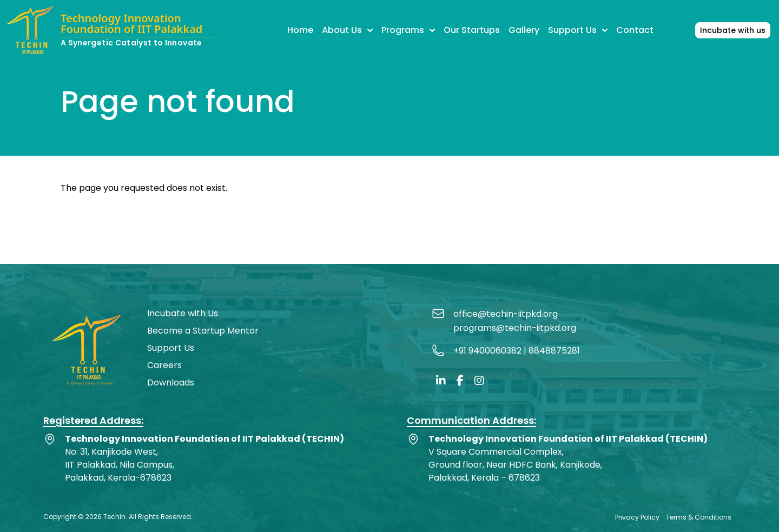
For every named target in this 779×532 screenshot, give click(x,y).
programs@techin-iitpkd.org (515, 328)
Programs (408, 30)
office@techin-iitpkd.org (506, 314)
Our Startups (472, 30)
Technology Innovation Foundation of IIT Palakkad (131, 25)
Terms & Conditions (699, 517)
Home (300, 30)
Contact (635, 30)
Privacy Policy (637, 517)
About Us (347, 30)
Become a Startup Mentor (203, 331)
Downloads (171, 383)
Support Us (578, 30)
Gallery (524, 30)
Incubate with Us (183, 313)
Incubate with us (733, 30)
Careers (164, 365)
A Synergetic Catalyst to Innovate (131, 43)
